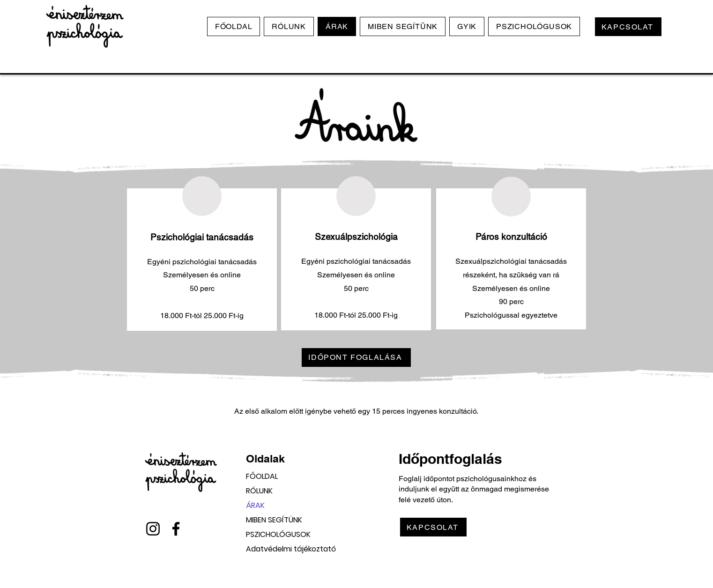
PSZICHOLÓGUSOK (278, 534)
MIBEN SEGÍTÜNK (274, 520)
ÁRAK (255, 505)
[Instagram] (153, 529)
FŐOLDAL (262, 476)
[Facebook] (176, 529)
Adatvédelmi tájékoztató (278, 549)
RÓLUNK (259, 491)
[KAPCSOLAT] (628, 27)
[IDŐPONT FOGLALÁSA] (356, 357)
